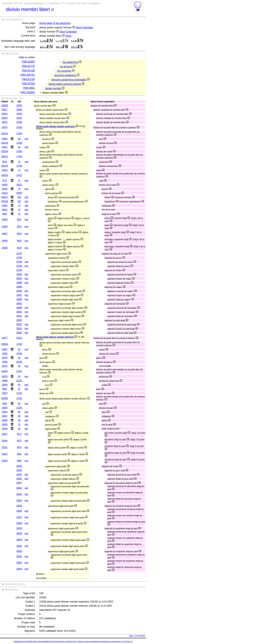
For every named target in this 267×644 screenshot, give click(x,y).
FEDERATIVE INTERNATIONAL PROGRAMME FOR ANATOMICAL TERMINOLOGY (45, 641)
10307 (19, 118)
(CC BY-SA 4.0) (127, 641)
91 (19, 424)
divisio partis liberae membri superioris (57, 126)
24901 (5, 147)
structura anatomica (67, 75)
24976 (5, 366)
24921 (5, 210)
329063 (4, 344)
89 (19, 416)
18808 (19, 299)
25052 (5, 454)
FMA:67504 (28, 84)
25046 (5, 429)
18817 (19, 483)
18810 (19, 312)
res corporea (66, 71)
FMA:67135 (28, 79)
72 (19, 170)
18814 (19, 333)
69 (19, 147)
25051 (5, 447)
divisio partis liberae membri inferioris (56, 337)
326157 (4, 197)
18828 (19, 523)
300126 (4, 143)
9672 (19, 434)
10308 (19, 122)
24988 (5, 381)
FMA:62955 (28, 62)
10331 (19, 381)
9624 (19, 241)
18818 (19, 506)
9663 (5, 162)
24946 (5, 227)
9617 (19, 219)
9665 (5, 389)
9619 (19, 227)
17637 (19, 175)
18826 (19, 511)
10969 (19, 193)
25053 (5, 461)
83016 (5, 118)
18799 (19, 270)
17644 (19, 353)
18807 (19, 295)
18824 (19, 494)
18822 (19, 479)
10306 (19, 114)
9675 (19, 441)
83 (19, 366)
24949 (5, 248)
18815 (19, 466)
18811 (19, 316)
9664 (5, 404)
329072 (4, 156)
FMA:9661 (29, 88)
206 (19, 197)
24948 (5, 241)
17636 (19, 156)
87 (19, 389)
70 (19, 162)
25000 (5, 420)
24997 (5, 416)
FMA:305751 (28, 75)
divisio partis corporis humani (66, 84)
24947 (5, 234)
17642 (19, 398)
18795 (19, 262)
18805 (19, 283)
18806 (19, 291)
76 (19, 214)
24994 (5, 412)
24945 (5, 185)
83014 (5, 114)
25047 (5, 434)
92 (19, 429)
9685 (19, 461)
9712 (5, 180)
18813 (19, 328)
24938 (5, 219)
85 (19, 385)
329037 (4, 371)
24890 (5, 139)
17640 (19, 344)
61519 (5, 193)
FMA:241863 (28, 92)
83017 (5, 110)
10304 (19, 105)
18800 (19, 287)
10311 (19, 185)
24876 (5, 127)
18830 (19, 540)
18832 (19, 556)
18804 (19, 278)
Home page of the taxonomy (55, 23)
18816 (19, 470)
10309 (19, 127)
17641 (19, 371)
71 (19, 180)
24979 (5, 376)
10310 (19, 338)
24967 (5, 349)
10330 (19, 362)
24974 (5, 358)
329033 (4, 175)
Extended (88, 28)
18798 (19, 258)
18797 (19, 253)
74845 (5, 353)
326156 (4, 201)
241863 (4, 105)
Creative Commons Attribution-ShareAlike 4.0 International (99, 641)
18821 (19, 474)
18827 (19, 517)
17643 (19, 393)
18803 (19, 274)
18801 (19, 303)
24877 (5, 338)
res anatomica (72, 62)
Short (79, 28)
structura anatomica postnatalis (70, 80)
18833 (19, 563)
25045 (5, 424)
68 (19, 139)
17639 (19, 166)
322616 (4, 151)
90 (19, 420)
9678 (19, 447)
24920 (5, 189)
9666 (5, 214)
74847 (5, 393)
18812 (19, 324)
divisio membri (55, 88)
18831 (19, 546)
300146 (4, 166)
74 (19, 189)
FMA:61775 (28, 66)
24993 (5, 408)
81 (19, 349)
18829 (19, 533)
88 (19, 412)
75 (19, 210)
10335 (19, 408)
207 (19, 201)
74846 (5, 362)
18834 (19, 569)
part (26, 139)
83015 (5, 122)
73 (19, 205)
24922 (5, 170)
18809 (19, 308)
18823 (19, 488)
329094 (4, 398)
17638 (19, 143)
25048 (5, 441)
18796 (19, 266)
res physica (68, 67)
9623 (19, 234)
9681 (19, 454)
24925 (5, 205)
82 (19, 358)
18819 (19, 528)
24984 (5, 385)
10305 (19, 110)
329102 (4, 134)
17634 (19, 151)
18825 (19, 500)
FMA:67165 (28, 70)
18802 (19, 320)
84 (19, 376)
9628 (19, 248)
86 (19, 404)
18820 (19, 551)
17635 (19, 134)
